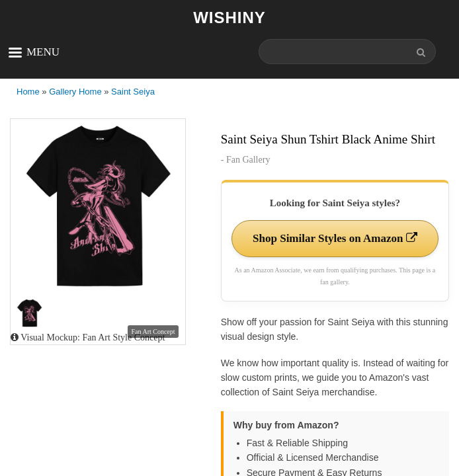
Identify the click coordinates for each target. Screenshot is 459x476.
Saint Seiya (133, 92)
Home (28, 92)
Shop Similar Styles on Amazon (335, 238)
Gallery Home (75, 92)
